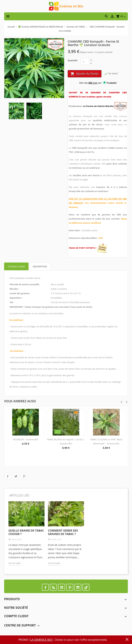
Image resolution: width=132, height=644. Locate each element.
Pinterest (24, 476)
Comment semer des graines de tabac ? (63, 532)
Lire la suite (15, 563)
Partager (8, 476)
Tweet (16, 476)
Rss (53, 587)
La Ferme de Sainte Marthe (99, 106)
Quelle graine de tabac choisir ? (26, 532)
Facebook (45, 587)
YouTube (62, 587)
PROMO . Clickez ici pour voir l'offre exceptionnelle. (63, 640)
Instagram (78, 587)
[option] (26, 536)
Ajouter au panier (85, 74)
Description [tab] (40, 266)
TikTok (86, 587)
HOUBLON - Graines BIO (26, 439)
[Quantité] (85, 62)
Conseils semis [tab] (16, 266)
